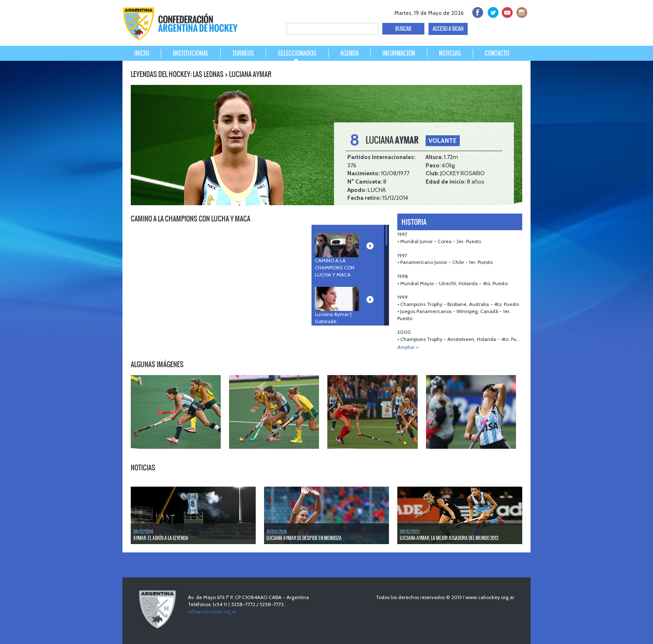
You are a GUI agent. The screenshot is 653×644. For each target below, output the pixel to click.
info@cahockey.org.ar (212, 611)
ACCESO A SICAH (448, 29)
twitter (492, 11)
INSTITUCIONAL (191, 53)
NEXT (518, 362)
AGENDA (349, 53)
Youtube (506, 11)
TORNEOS (243, 53)
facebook (477, 11)
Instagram (521, 11)
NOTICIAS (450, 53)
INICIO (142, 53)
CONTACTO (497, 53)
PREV (509, 362)
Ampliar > (408, 347)
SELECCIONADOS (297, 53)
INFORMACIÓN (399, 53)
